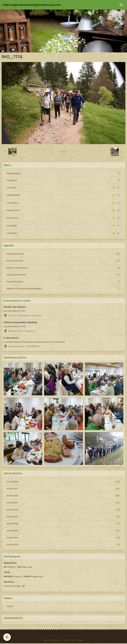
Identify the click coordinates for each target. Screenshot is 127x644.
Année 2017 (64, 489)
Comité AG (12, 233)
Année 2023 (64, 531)
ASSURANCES (13, 195)
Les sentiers (13, 203)
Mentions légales (52, 640)
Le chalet (11, 188)
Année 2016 (64, 482)
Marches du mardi (64, 254)
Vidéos (10, 606)
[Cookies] (7, 637)
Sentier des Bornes (15, 307)
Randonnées (13, 210)
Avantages (12, 226)
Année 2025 (64, 545)
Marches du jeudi (64, 261)
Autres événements (64, 275)
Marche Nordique (64, 282)
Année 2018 (64, 496)
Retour (63, 152)
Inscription (12, 180)
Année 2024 (64, 538)
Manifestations (14, 173)
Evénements (11, 338)
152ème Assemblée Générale (20, 322)
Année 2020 (64, 510)
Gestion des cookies (73, 640)
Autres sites (12, 218)
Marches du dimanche (64, 268)
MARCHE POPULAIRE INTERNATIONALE (64, 289)
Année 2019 (64, 503)
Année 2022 (64, 524)
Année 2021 (64, 517)
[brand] (32, 5)
